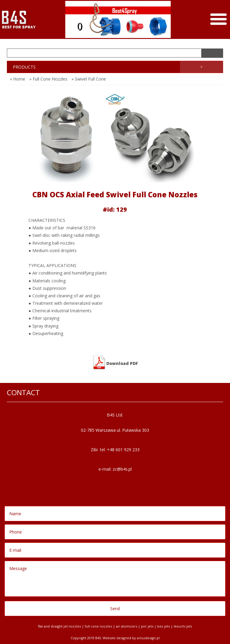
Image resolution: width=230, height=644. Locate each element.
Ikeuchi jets (183, 626)
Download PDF (115, 362)
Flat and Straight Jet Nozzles (59, 626)
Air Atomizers (127, 626)
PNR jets (147, 626)
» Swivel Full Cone (89, 79)
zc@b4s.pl (122, 469)
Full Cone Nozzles (98, 626)
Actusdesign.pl (148, 638)
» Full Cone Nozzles (48, 79)
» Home (18, 79)
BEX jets (164, 626)
